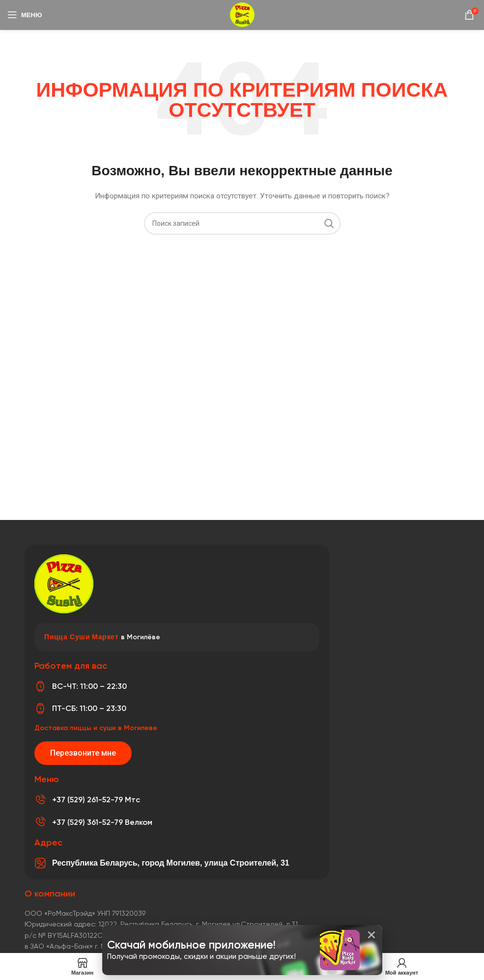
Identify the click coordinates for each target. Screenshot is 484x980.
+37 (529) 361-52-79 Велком (102, 822)
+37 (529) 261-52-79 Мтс (96, 800)
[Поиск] (242, 223)
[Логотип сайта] (242, 14)
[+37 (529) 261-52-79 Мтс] (40, 800)
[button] (371, 935)
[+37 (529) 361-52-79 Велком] (40, 822)
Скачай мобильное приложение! (191, 945)
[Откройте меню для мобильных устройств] (25, 15)
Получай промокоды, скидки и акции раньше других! (201, 956)
